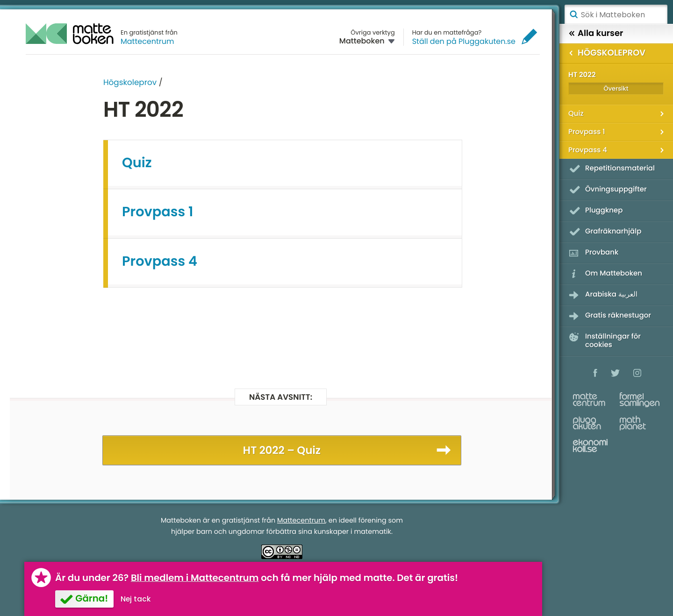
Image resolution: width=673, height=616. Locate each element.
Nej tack (136, 599)
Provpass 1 (158, 212)
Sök (573, 14)
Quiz (137, 163)
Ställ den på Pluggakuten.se (464, 41)
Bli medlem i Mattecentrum (195, 578)
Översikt (616, 89)
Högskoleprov (130, 82)
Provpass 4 (160, 262)
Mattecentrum (147, 41)
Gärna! (92, 598)
